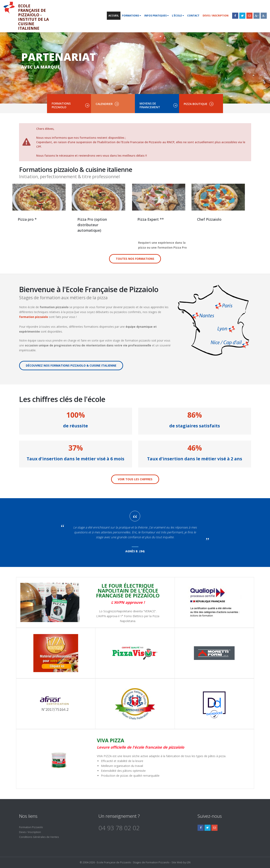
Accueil (114, 16)
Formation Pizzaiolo (31, 827)
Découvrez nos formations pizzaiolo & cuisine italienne (71, 365)
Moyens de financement (150, 105)
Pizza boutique (196, 104)
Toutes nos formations (135, 259)
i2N (189, 862)
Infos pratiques (156, 16)
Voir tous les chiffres (135, 479)
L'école (178, 16)
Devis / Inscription (216, 16)
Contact (193, 16)
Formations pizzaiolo (61, 105)
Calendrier (104, 104)
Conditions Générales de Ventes (39, 837)
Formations (132, 16)
